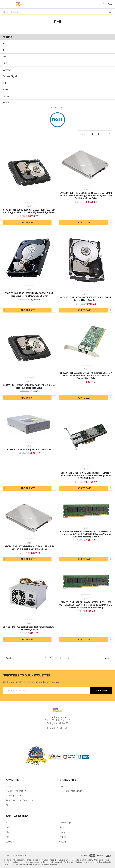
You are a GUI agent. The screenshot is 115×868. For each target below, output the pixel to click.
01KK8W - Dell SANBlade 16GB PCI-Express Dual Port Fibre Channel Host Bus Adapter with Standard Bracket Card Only (86, 376)
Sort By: (83, 134)
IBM (4, 57)
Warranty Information (16, 791)
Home (54, 108)
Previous (9, 658)
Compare (54, 223)
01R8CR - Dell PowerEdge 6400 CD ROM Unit (29, 450)
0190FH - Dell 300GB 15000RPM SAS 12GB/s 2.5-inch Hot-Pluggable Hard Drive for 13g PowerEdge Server (29, 211)
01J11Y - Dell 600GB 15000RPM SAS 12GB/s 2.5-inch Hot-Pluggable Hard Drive (29, 386)
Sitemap (9, 805)
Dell (4, 50)
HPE (4, 83)
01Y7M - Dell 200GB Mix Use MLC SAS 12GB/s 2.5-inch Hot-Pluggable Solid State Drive (29, 548)
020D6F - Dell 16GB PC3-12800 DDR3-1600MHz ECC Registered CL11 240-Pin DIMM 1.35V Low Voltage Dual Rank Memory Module (86, 534)
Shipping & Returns (14, 796)
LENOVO (7, 70)
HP (4, 44)
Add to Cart (28, 223)
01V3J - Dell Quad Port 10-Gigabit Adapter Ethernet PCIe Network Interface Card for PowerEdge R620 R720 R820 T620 (86, 475)
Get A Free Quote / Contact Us (19, 800)
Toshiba (6, 96)
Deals (63, 786)
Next (108, 658)
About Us (10, 786)
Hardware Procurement (71, 791)
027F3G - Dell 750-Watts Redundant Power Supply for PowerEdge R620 (29, 628)
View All (6, 103)
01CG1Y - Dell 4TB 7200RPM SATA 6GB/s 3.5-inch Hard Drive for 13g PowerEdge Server (29, 295)
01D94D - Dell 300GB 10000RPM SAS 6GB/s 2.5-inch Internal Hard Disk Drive (86, 299)
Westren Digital (10, 76)
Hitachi (6, 89)
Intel (5, 63)
